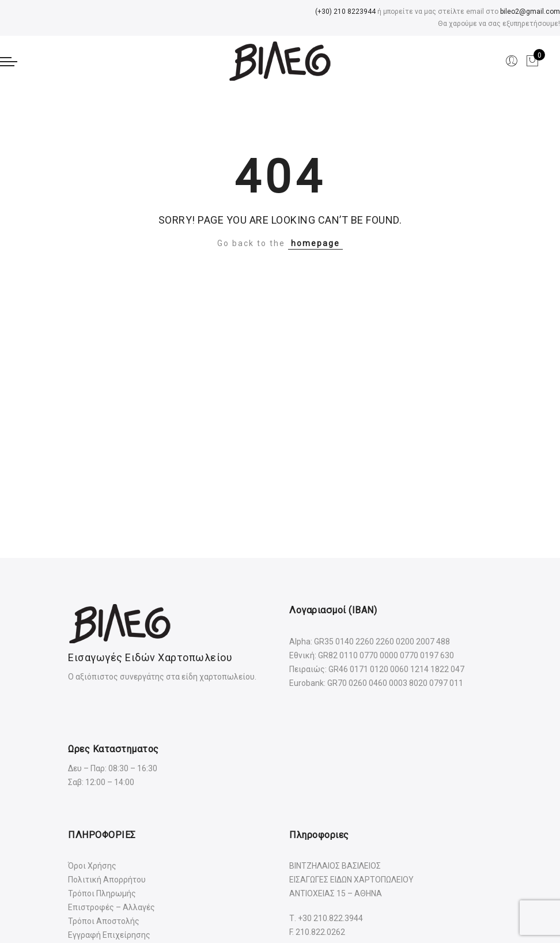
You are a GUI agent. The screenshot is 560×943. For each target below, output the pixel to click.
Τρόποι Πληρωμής (102, 893)
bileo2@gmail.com (530, 12)
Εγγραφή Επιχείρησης (109, 935)
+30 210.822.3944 (330, 918)
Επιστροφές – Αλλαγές (111, 907)
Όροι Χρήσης (92, 866)
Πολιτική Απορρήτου (107, 880)
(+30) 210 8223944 (345, 12)
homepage (315, 243)
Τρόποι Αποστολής (104, 921)
